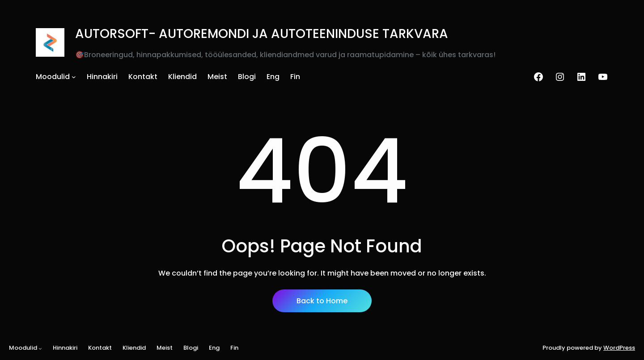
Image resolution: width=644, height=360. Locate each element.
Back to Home (322, 301)
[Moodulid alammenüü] (74, 77)
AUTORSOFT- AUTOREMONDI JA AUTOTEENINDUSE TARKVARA (262, 34)
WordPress (619, 348)
